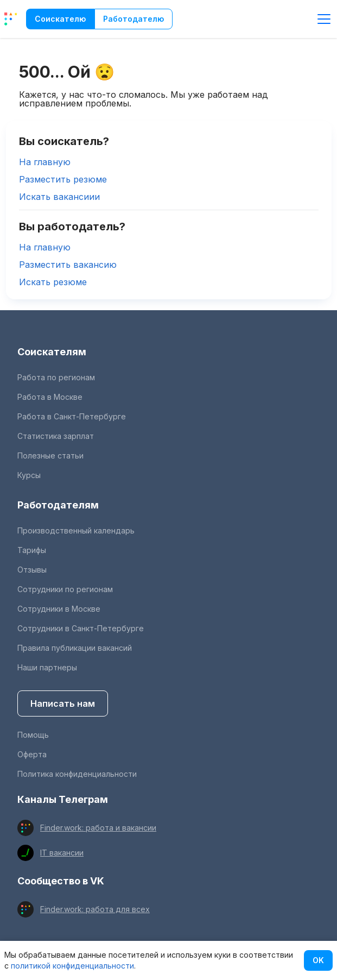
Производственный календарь (76, 530)
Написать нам (63, 703)
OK (318, 960)
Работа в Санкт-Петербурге (72, 416)
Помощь (33, 735)
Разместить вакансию (68, 265)
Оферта (32, 754)
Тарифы (32, 550)
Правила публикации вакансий (75, 648)
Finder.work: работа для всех (95, 909)
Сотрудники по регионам (65, 589)
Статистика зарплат (56, 436)
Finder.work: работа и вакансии (98, 828)
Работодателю (133, 19)
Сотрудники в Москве (59, 609)
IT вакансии (62, 853)
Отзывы (32, 570)
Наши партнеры (47, 667)
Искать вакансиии (59, 197)
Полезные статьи (50, 456)
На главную (45, 162)
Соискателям (52, 352)
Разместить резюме (63, 179)
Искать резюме (53, 282)
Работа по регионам (56, 377)
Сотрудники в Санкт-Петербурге (81, 628)
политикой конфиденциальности (72, 966)
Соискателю (60, 19)
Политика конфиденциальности (77, 774)
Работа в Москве (50, 397)
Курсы (29, 475)
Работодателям (58, 505)
